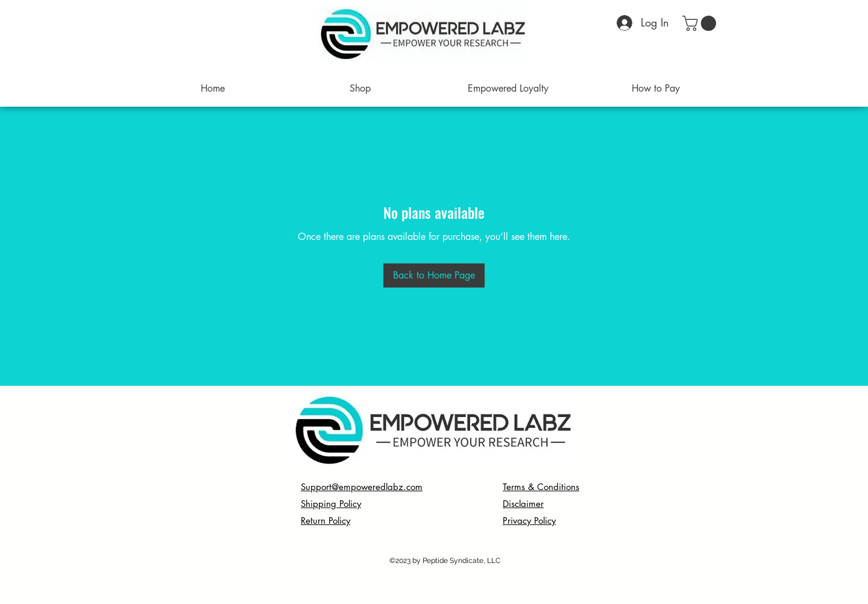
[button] (701, 23)
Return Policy (325, 521)
